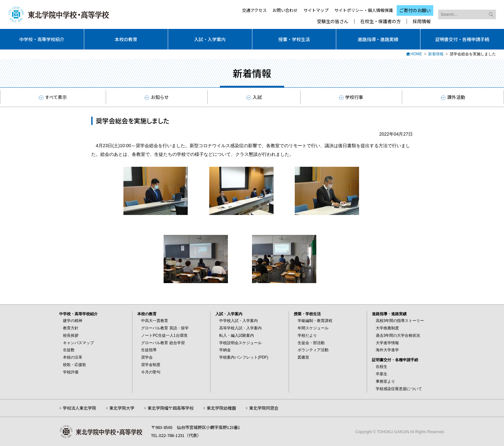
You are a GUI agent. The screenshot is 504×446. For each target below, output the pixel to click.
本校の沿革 (73, 357)
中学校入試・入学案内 (239, 321)
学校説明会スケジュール (240, 343)
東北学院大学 (122, 408)
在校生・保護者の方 (381, 21)
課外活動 (453, 97)
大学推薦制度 (387, 328)
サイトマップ (316, 10)
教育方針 (71, 328)
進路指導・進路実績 (378, 39)
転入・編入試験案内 (237, 335)
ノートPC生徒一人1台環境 (164, 335)
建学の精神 (73, 321)
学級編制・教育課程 (315, 321)
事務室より (385, 381)
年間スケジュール (313, 328)
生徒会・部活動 (311, 343)
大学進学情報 (387, 343)
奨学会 (147, 357)
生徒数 (69, 350)
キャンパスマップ (78, 343)
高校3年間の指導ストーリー (400, 321)
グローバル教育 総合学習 (163, 343)
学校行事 (351, 97)
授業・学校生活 (294, 39)
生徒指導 (149, 350)
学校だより (307, 335)
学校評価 (71, 372)
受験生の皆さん (333, 21)
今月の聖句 (151, 372)
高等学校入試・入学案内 (240, 328)
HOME (416, 54)
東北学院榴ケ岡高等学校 (171, 408)
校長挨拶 (71, 335)
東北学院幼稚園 (221, 408)
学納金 (225, 350)
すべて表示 (53, 97)
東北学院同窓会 (264, 408)
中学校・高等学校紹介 (42, 39)
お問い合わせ (285, 10)
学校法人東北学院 (79, 408)
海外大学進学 (387, 350)
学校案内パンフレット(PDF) (244, 357)
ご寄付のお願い (415, 10)
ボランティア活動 (313, 350)
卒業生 (382, 374)
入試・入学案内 (210, 39)
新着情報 (436, 54)
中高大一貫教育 (155, 321)
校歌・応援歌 (75, 365)
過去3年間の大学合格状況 (398, 335)
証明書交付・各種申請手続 (462, 39)
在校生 (382, 367)
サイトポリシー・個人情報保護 (364, 10)
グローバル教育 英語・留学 (165, 328)
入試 (254, 97)
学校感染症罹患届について (399, 389)
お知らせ (157, 97)
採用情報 (422, 21)
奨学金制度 (151, 365)
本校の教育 (126, 39)
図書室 (303, 357)
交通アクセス (254, 10)
